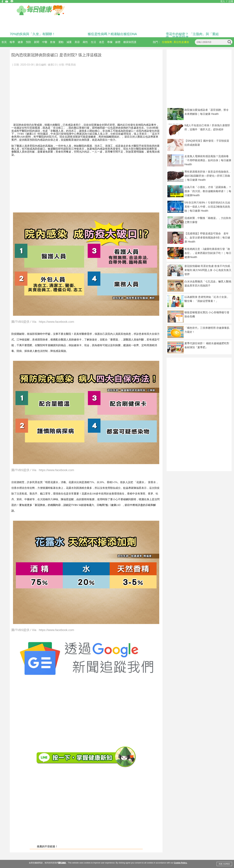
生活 (93, 42)
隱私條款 (62, 863)
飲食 (53, 42)
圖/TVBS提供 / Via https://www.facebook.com (43, 322)
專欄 (110, 42)
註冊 (231, 1)
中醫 (45, 42)
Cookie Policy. (180, 863)
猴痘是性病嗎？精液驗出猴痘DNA (112, 34)
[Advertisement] (86, 93)
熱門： (157, 42)
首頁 (4, 42)
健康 (20, 42)
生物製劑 (167, 42)
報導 (12, 42)
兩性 (85, 42)
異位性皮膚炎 (181, 42)
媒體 (118, 42)
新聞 (37, 42)
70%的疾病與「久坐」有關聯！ (32, 34)
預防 (28, 42)
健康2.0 (52, 65)
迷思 (102, 42)
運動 (61, 42)
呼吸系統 (71, 65)
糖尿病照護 (130, 42)
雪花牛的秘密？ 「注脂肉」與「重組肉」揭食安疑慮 (192, 36)
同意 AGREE (224, 864)
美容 (77, 42)
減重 (69, 42)
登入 (223, 1)
